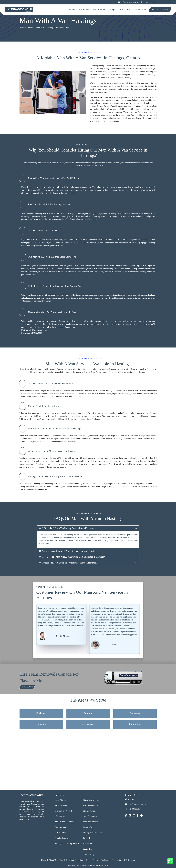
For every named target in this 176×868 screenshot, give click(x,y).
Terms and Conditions (75, 860)
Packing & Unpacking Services (67, 843)
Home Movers (60, 800)
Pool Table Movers (91, 822)
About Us (84, 10)
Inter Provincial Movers (64, 822)
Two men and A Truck (63, 811)
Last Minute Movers (91, 805)
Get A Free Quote (160, 10)
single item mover (134, 394)
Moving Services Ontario (93, 833)
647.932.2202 (36, 333)
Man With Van (60, 833)
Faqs (61, 860)
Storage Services (90, 811)
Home (72, 10)
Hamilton (41, 724)
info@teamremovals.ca (128, 2)
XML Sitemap (89, 854)
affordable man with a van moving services (90, 216)
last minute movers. (40, 490)
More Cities (135, 724)
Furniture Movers (62, 805)
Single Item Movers (91, 800)
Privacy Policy (92, 860)
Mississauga (88, 724)
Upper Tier (40, 28)
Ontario (30, 28)
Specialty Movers (90, 816)
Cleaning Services (62, 838)
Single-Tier (88, 849)
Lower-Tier (88, 838)
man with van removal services (107, 97)
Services (99, 10)
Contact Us (140, 10)
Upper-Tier (88, 843)
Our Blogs (124, 10)
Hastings (50, 28)
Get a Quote (27, 687)
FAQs (112, 10)
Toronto (88, 713)
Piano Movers (60, 827)
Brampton (135, 713)
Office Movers (60, 816)
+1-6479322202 (148, 2)
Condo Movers (89, 827)
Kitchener (41, 713)
